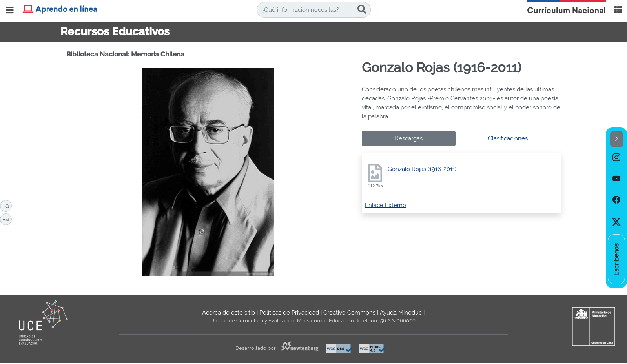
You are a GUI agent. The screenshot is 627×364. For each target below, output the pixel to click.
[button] (617, 139)
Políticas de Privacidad (289, 313)
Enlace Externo (385, 205)
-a (7, 218)
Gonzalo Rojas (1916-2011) (422, 169)
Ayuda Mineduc (401, 313)
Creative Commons (349, 313)
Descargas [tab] (408, 138)
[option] (616, 158)
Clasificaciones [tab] (508, 138)
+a (7, 205)
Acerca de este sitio (229, 313)
